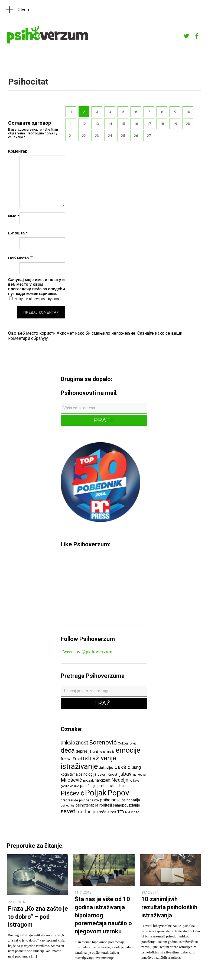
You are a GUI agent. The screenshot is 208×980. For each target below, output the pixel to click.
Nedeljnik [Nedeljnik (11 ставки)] (122, 780)
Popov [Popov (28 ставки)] (118, 793)
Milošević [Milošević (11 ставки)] (71, 780)
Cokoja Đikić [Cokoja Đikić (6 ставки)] (127, 743)
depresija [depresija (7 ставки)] (84, 751)
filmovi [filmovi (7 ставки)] (66, 759)
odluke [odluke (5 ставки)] (75, 786)
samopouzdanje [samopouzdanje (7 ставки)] (126, 805)
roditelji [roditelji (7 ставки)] (106, 805)
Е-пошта (18, 233)
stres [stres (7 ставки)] (112, 812)
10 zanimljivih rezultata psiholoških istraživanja (169, 907)
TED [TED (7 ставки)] (121, 812)
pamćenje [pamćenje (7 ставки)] (88, 786)
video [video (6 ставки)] (135, 812)
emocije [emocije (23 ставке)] (128, 750)
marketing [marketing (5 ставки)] (139, 775)
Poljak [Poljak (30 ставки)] (96, 793)
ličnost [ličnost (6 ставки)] (112, 774)
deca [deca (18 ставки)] (68, 750)
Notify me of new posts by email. (38, 299)
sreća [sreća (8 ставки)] (101, 812)
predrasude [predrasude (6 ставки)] (69, 800)
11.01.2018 (83, 892)
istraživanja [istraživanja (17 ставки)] (100, 758)
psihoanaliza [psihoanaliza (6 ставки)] (89, 800)
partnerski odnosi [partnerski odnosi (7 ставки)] (112, 786)
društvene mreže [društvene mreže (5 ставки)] (104, 752)
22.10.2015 (17, 902)
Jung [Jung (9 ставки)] (136, 767)
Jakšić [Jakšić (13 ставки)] (123, 767)
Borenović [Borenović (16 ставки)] (103, 742)
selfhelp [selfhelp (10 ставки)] (87, 812)
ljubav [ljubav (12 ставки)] (125, 774)
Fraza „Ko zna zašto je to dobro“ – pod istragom (38, 917)
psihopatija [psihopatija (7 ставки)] (131, 800)
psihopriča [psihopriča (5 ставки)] (68, 806)
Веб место (18, 258)
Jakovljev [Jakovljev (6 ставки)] (106, 768)
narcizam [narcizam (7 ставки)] (103, 780)
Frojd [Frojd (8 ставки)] (77, 759)
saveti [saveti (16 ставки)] (69, 811)
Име (14, 216)
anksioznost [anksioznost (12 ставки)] (74, 743)
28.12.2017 (150, 892)
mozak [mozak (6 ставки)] (88, 780)
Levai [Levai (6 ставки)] (102, 774)
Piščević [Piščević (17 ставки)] (72, 793)
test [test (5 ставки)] (128, 812)
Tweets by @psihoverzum (87, 652)
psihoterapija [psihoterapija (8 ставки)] (87, 805)
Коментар (18, 151)
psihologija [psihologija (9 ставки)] (110, 800)
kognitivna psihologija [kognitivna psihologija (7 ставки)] (79, 774)
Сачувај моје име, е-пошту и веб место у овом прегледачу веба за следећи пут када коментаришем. (37, 286)
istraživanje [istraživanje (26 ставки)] (79, 766)
